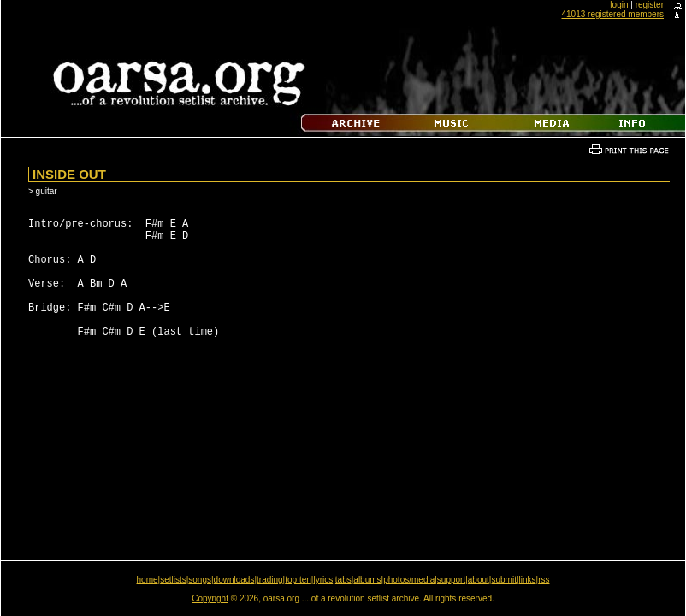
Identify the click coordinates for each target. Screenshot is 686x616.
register (650, 5)
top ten (298, 580)
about (479, 580)
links (528, 580)
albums (367, 580)
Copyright (210, 598)
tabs (343, 580)
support (451, 580)
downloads (234, 580)
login (619, 5)
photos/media (409, 580)
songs (200, 580)
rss (544, 580)
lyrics (323, 580)
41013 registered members (612, 14)
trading (270, 580)
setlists (173, 580)
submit (503, 580)
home (148, 580)
